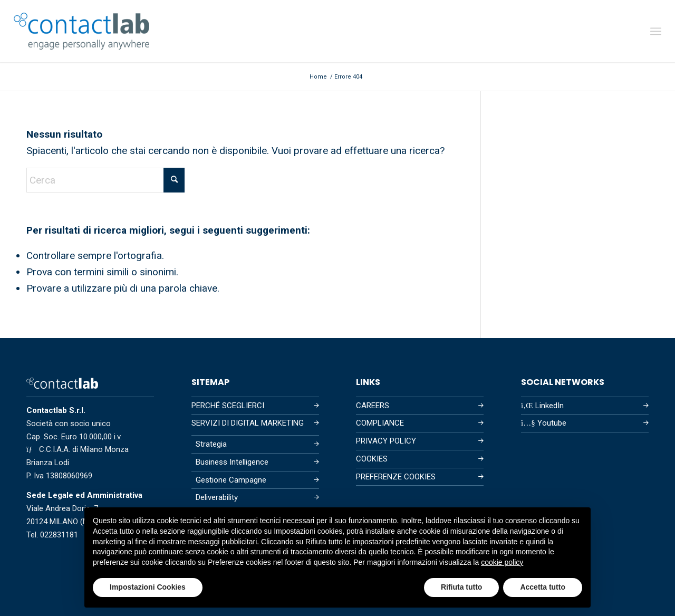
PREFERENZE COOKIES (396, 477)
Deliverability (217, 497)
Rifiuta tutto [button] (462, 587)
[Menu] (656, 31)
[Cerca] (105, 180)
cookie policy (502, 562)
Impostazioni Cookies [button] (148, 587)
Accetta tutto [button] (543, 587)
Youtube (544, 423)
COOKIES (372, 459)
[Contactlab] (81, 31)
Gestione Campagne (231, 480)
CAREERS (373, 406)
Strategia (211, 444)
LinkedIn (542, 406)
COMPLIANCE (380, 423)
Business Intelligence (232, 462)
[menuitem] (656, 31)
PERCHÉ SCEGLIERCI (228, 406)
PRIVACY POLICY (386, 441)
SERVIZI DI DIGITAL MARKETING (248, 423)
